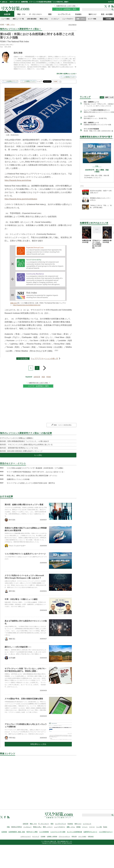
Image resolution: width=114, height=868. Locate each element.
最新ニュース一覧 (18, 19)
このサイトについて (26, 836)
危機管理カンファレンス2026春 (18, 479)
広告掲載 (108, 19)
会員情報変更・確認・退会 (17, 832)
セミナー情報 (92, 19)
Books (105, 827)
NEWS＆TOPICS (17, 827)
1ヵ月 (112, 97)
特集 (8, 827)
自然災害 (7, 14)
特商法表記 (91, 836)
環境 (50, 14)
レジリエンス (87, 824)
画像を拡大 (14, 303)
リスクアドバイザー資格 (58, 832)
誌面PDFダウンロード (90, 832)
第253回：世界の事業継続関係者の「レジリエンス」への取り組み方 (24, 441)
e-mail (55, 81)
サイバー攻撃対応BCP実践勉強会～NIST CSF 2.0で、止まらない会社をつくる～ (36, 472)
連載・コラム (81, 19)
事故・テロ (21, 14)
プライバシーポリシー (64, 836)
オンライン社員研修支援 (74, 832)
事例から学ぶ (44, 19)
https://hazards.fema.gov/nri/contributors (21, 199)
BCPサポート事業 (32, 832)
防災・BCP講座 (107, 14)
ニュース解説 (5, 19)
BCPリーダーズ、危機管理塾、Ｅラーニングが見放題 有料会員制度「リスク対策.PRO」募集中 (39, 2)
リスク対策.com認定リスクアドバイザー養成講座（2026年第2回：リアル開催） (36, 468)
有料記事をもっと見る (38, 744)
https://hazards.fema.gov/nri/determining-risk (27, 305)
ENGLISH (74, 836)
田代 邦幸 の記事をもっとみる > (67, 74)
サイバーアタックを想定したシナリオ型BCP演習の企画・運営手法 (31, 483)
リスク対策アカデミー (106, 832)
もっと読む (38, 455)
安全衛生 (78, 14)
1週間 (107, 97)
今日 (102, 97)
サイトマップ (36, 836)
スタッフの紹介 (82, 836)
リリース (92, 827)
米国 (43, 377)
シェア (40, 81)
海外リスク (93, 14)
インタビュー (55, 19)
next (44, 367)
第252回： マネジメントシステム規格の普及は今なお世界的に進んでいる (26, 445)
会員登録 (4, 832)
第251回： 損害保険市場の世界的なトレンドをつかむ (19, 448)
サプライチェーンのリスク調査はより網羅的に (17, 438)
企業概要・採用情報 (52, 836)
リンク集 (99, 827)
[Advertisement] (38, 780)
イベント (85, 827)
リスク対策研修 (44, 832)
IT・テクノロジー (36, 14)
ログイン (111, 2)
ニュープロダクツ (68, 19)
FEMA (49, 377)
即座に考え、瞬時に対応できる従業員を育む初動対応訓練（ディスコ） (32, 476)
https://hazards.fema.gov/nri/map (18, 180)
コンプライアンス (64, 14)
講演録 (78, 827)
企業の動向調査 (32, 19)
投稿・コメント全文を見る (63, 425)
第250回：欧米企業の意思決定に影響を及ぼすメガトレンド (21, 451)
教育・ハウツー (48, 827)
